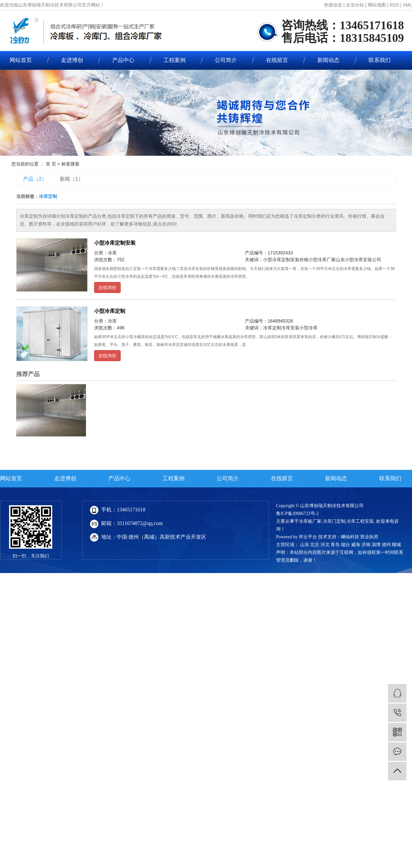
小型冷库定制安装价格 (286, 260)
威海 (356, 545)
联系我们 (380, 60)
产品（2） (35, 179)
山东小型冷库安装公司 (358, 260)
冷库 (112, 253)
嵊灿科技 (350, 537)
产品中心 (123, 60)
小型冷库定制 (110, 311)
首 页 (51, 164)
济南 (366, 545)
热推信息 (333, 5)
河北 (325, 545)
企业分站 (355, 5)
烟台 (345, 545)
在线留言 (277, 60)
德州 (386, 545)
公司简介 (226, 60)
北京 (315, 545)
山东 (305, 545)
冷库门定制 (334, 521)
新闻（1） (72, 179)
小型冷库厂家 (322, 260)
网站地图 (377, 5)
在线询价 (107, 287)
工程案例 (175, 60)
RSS (394, 5)
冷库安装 (290, 328)
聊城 (396, 545)
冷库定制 (272, 328)
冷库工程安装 (360, 521)
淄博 (376, 545)
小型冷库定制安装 (115, 243)
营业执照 (369, 537)
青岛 (335, 545)
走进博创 (72, 60)
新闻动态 (328, 60)
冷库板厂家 (310, 521)
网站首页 (11, 478)
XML (407, 5)
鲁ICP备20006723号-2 (297, 513)
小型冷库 (309, 328)
